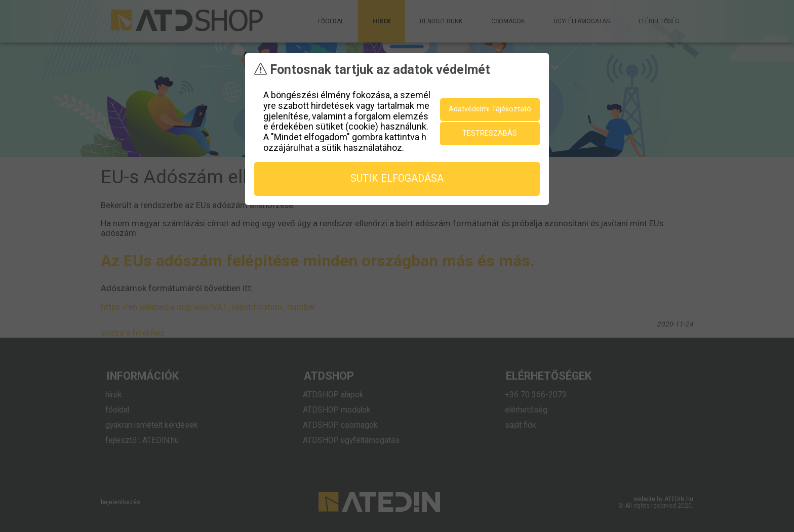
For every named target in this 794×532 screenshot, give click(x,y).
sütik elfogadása (397, 178)
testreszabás (490, 133)
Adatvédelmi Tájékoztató (490, 109)
